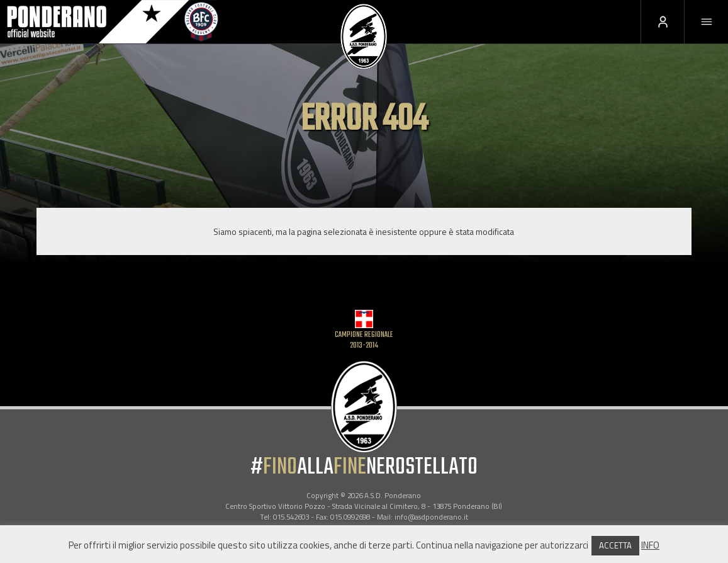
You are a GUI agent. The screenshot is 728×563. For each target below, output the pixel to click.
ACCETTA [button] (615, 545)
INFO (650, 545)
